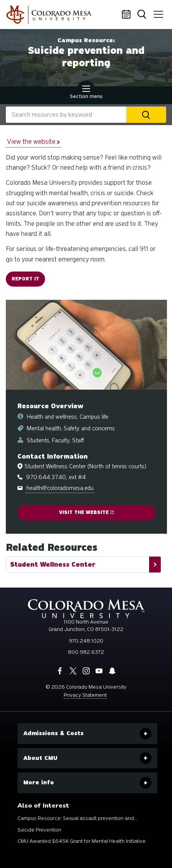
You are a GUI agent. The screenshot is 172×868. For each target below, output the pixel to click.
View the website (33, 142)
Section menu (86, 93)
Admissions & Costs (53, 733)
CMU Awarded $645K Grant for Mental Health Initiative (82, 841)
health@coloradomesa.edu (60, 488)
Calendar (127, 15)
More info (39, 782)
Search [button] (142, 15)
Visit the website (86, 512)
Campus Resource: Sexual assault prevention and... (77, 818)
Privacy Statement (85, 695)
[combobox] (66, 115)
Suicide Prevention (39, 830)
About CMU (40, 758)
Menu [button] (157, 12)
